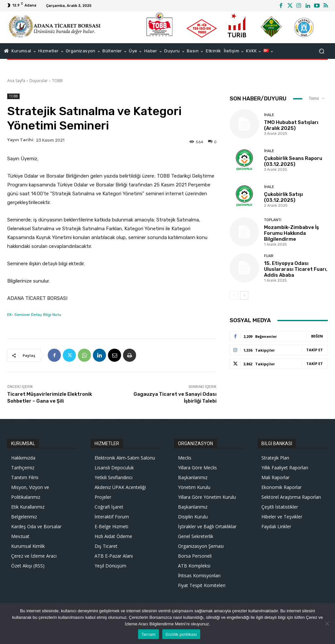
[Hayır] (327, 623)
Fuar (269, 256)
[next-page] (244, 295)
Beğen (317, 336)
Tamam (149, 634)
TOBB (57, 81)
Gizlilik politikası (181, 634)
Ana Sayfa (16, 81)
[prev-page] (234, 295)
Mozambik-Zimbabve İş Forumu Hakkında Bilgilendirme (291, 233)
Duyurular (39, 81)
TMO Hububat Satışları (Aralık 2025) (291, 125)
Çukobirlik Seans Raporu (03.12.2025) (293, 161)
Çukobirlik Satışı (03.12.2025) (283, 197)
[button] (321, 51)
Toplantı (273, 220)
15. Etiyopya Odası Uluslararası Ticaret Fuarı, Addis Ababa (296, 269)
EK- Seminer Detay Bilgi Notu (34, 315)
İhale (269, 115)
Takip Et (315, 350)
